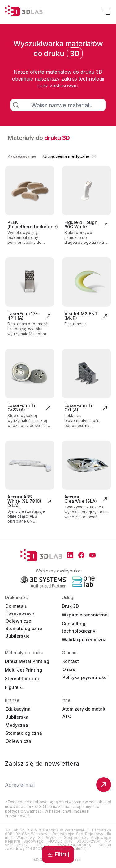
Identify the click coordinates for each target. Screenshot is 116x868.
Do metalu (17, 606)
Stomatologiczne (24, 628)
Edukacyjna (18, 709)
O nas (69, 669)
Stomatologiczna (24, 733)
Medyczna (17, 725)
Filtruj (58, 854)
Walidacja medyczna (84, 640)
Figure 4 (14, 687)
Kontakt (71, 661)
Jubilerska (17, 717)
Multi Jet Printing (24, 670)
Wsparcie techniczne (85, 615)
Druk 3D (70, 606)
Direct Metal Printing (27, 661)
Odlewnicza (18, 741)
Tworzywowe (20, 614)
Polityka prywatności (85, 677)
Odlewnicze (18, 621)
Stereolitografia (22, 679)
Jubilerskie (18, 636)
